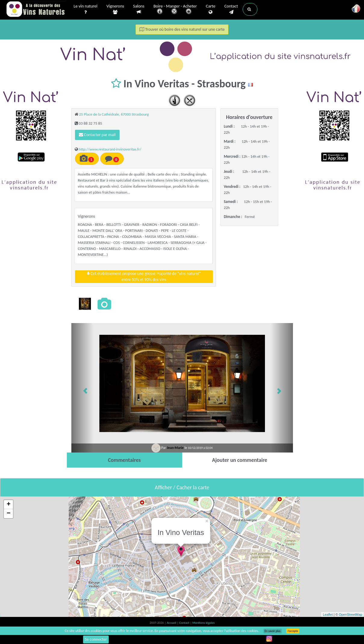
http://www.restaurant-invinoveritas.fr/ (110, 149)
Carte (211, 9)
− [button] (9, 514)
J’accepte (293, 631)
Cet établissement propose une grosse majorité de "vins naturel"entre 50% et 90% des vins (144, 277)
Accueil (172, 623)
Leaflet (328, 614)
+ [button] (9, 505)
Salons (139, 9)
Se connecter (96, 639)
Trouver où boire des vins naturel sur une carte (182, 29)
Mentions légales (204, 623)
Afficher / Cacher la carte (182, 487)
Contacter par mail (97, 135)
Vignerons (115, 9)
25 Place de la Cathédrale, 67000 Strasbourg (114, 114)
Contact (231, 9)
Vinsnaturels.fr (36, 10)
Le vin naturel (86, 9)
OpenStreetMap (350, 614)
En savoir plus (273, 631)
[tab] (124, 460)
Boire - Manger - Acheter (175, 10)
